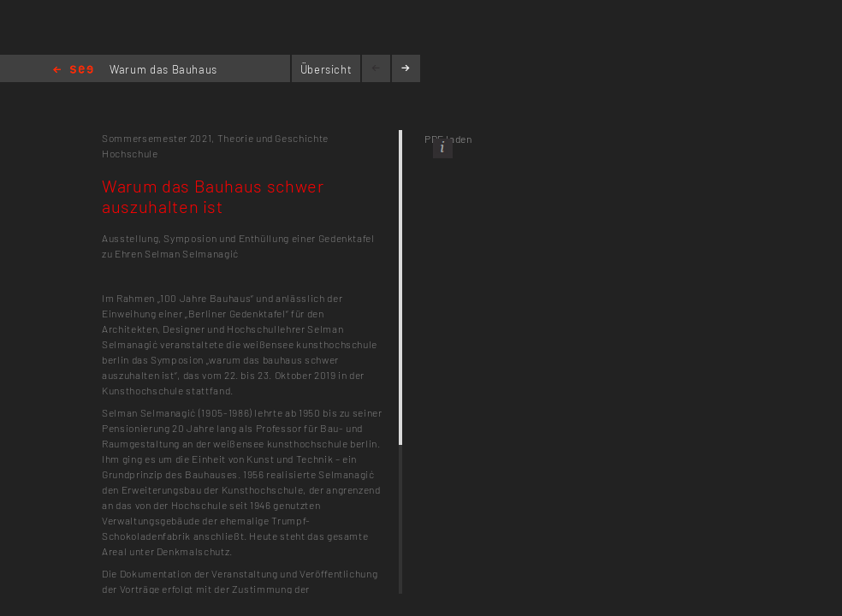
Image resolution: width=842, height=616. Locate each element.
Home (73, 71)
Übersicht (326, 69)
